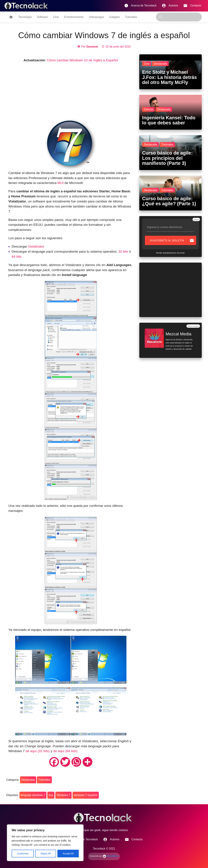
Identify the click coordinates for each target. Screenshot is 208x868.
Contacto (192, 6)
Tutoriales (131, 17)
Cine (56, 17)
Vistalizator (36, 246)
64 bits (17, 257)
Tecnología (25, 17)
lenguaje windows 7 (33, 795)
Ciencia (148, 109)
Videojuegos (96, 17)
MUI (61, 183)
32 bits (123, 251)
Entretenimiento (74, 17)
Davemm (92, 47)
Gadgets (114, 17)
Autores (170, 6)
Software (42, 17)
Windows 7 (63, 795)
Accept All (68, 854)
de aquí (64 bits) (65, 751)
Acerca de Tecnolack (140, 6)
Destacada (28, 780)
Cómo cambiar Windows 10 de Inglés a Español (82, 60)
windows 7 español (86, 795)
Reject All (46, 854)
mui (51, 795)
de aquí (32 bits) (38, 751)
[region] (45, 843)
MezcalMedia (110, 856)
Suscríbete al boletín (172, 240)
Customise (23, 854)
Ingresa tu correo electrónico (165, 227)
